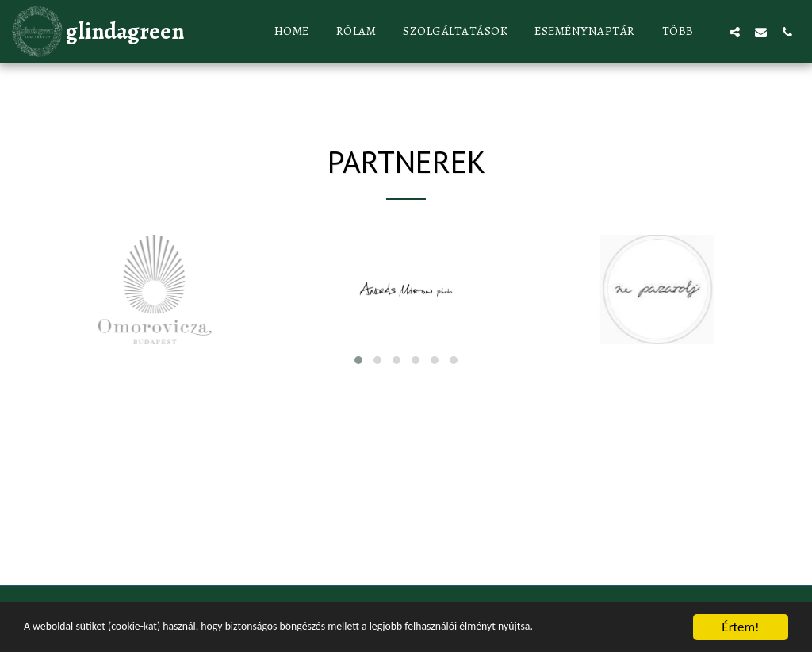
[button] (735, 32)
